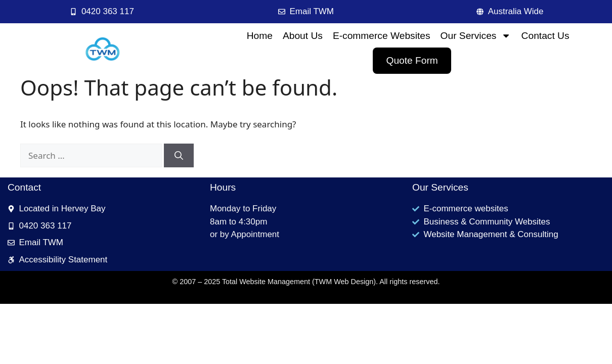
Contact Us (545, 36)
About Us (303, 36)
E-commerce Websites (382, 36)
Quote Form (412, 60)
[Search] (179, 156)
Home (260, 36)
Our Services (476, 36)
